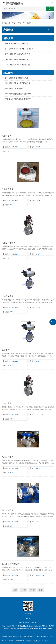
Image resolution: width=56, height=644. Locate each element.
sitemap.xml (20, 641)
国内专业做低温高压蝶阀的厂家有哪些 (19, 49)
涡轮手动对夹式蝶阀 (11, 564)
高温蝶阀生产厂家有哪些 (14, 88)
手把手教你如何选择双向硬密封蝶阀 (18, 94)
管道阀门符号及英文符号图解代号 (18, 83)
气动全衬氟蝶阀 (9, 243)
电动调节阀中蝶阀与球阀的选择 (17, 43)
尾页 (41, 590)
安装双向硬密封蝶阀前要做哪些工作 (18, 99)
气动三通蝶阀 (8, 457)
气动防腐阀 (7, 403)
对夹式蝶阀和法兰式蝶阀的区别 (17, 59)
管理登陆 (29, 641)
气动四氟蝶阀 (8, 296)
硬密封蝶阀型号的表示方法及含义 (18, 54)
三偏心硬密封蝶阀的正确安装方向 (18, 65)
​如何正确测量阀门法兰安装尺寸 (17, 78)
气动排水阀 (7, 136)
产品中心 (21, 23)
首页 (14, 23)
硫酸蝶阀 (6, 350)
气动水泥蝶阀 (8, 189)
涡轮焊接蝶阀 (8, 510)
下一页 (32, 590)
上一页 (23, 590)
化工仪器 (45, 641)
